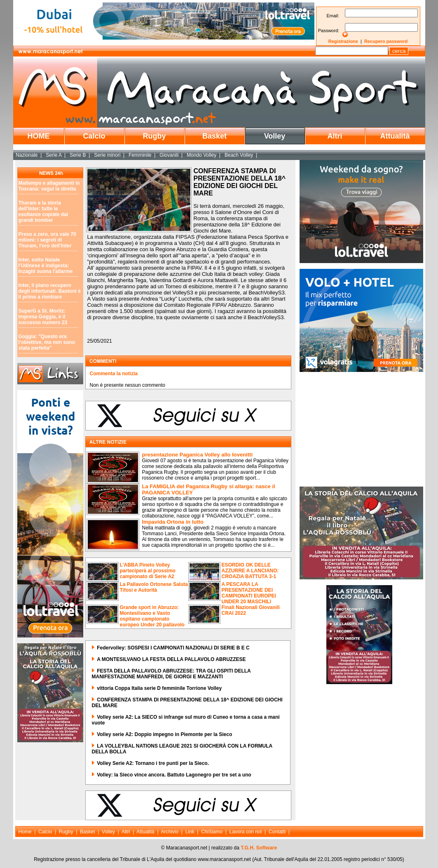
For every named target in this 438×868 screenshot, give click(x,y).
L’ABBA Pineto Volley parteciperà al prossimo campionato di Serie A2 (148, 571)
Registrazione (343, 41)
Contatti (277, 832)
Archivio (170, 832)
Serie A (54, 155)
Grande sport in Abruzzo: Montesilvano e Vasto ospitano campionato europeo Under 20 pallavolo (152, 616)
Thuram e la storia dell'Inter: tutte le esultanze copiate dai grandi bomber (43, 212)
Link (190, 832)
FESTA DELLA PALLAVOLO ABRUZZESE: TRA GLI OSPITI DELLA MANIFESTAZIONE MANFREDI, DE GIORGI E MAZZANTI (171, 674)
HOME (39, 136)
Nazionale (27, 155)
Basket (214, 136)
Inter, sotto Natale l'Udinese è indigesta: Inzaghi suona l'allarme (46, 266)
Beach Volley (239, 155)
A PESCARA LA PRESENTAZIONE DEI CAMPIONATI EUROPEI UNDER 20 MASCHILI (249, 593)
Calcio (94, 136)
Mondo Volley (201, 155)
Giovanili (169, 155)
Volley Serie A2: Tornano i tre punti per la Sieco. (153, 763)
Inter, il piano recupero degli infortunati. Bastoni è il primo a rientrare (50, 291)
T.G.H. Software (259, 848)
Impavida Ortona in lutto (173, 522)
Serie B (78, 155)
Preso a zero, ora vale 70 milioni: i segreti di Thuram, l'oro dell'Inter (47, 240)
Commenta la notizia (114, 374)
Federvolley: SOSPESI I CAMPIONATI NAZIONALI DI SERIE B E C (173, 648)
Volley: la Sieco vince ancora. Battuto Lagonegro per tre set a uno (174, 775)
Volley (275, 136)
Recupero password (386, 41)
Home (25, 832)
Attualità (395, 136)
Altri (335, 136)
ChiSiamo (212, 832)
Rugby (155, 136)
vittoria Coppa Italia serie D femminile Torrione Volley (159, 688)
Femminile (140, 155)
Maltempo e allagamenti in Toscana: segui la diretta (49, 186)
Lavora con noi (246, 832)
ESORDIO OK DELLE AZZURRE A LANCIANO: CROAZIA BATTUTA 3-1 (250, 571)
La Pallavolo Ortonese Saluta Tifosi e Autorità (154, 587)
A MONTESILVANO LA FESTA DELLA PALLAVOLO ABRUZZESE (171, 659)
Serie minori (107, 155)
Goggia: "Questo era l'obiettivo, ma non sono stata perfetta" (47, 342)
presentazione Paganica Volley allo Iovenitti (198, 455)
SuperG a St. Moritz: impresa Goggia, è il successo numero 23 (43, 317)
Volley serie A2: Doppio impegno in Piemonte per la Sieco (164, 734)
